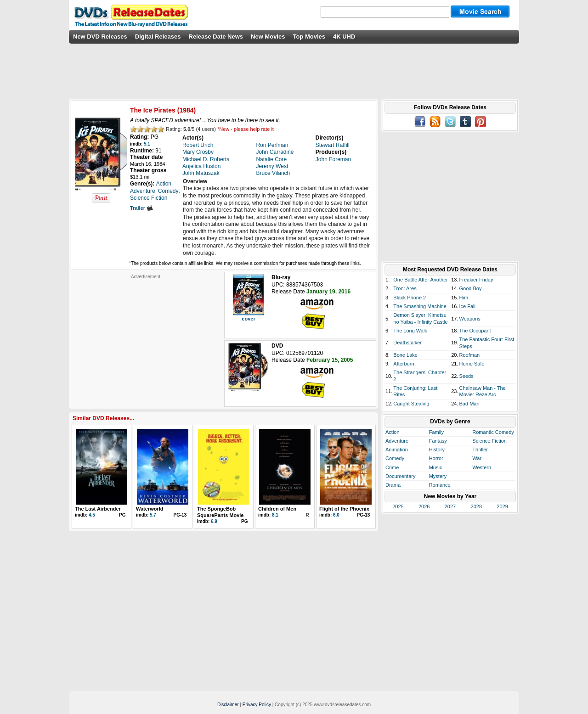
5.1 (147, 144)
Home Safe (472, 364)
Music (436, 467)
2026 (424, 506)
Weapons (470, 319)
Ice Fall (467, 306)
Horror (436, 458)
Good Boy (471, 288)
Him (464, 298)
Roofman (470, 355)
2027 (450, 506)
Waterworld (150, 509)
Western (482, 467)
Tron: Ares (405, 288)
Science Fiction (489, 441)
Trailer (141, 208)
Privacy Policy (257, 705)
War (477, 458)
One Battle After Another (421, 280)
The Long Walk (410, 331)
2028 (476, 506)
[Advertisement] (146, 337)
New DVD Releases (100, 37)
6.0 (336, 515)
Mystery (438, 476)
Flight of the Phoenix (344, 509)
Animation (397, 450)
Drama (393, 485)
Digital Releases (158, 37)
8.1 (275, 515)
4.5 (92, 515)
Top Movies (309, 37)
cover (248, 319)
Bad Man (469, 404)
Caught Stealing (411, 404)
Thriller (480, 450)
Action (393, 432)
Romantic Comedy (493, 432)
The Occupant (475, 331)
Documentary (400, 476)
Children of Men (277, 509)
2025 (398, 506)
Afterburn (404, 364)
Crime (392, 467)
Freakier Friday (476, 280)
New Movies (268, 37)
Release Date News (216, 37)
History (437, 450)
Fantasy (438, 441)
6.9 (214, 521)
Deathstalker (407, 343)
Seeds (466, 376)
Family (436, 432)
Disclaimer (228, 705)
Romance (440, 485)
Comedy (395, 458)
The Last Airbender (98, 509)
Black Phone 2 (410, 298)
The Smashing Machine (420, 306)
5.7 (153, 515)
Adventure (397, 441)
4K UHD (344, 37)
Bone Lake (405, 355)
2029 (502, 506)
